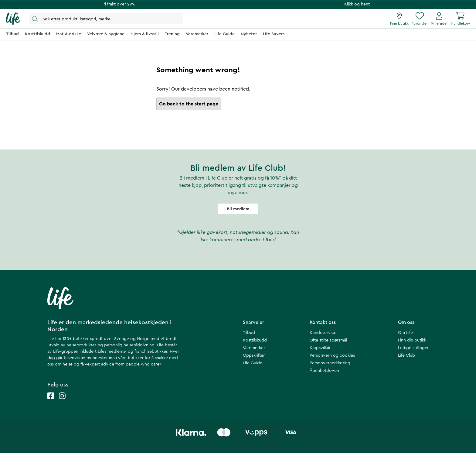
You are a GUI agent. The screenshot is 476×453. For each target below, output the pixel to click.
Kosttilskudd (255, 340)
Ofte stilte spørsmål (328, 340)
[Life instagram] (62, 402)
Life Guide (253, 363)
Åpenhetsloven (324, 371)
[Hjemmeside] (13, 19)
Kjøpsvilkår (320, 348)
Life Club (406, 355)
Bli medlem (238, 209)
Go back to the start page (189, 104)
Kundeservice (323, 333)
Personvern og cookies (332, 355)
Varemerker (254, 348)
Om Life (405, 333)
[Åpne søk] (106, 19)
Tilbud (249, 333)
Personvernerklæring (330, 363)
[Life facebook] (51, 402)
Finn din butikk (412, 340)
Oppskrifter (254, 355)
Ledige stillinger (413, 348)
